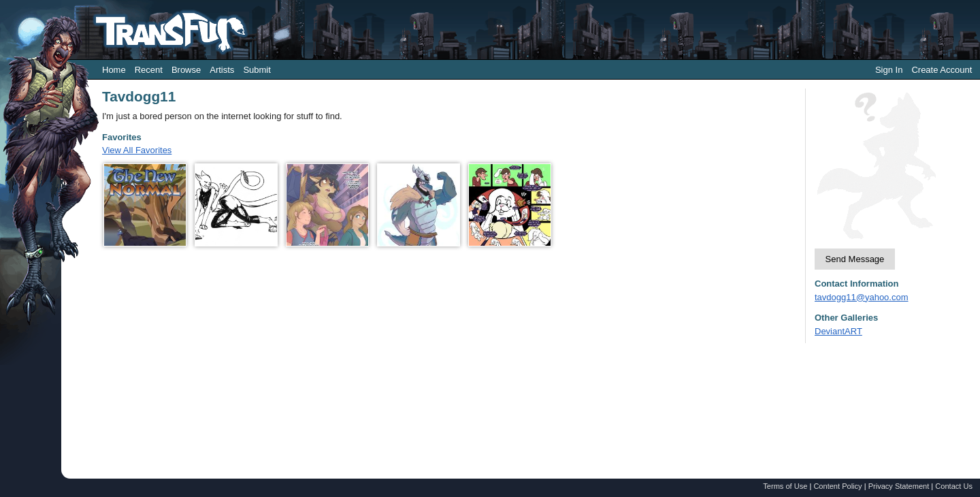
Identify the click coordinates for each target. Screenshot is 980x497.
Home (114, 70)
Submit (257, 70)
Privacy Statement (899, 486)
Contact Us (954, 486)
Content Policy (837, 486)
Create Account (942, 70)
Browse (186, 70)
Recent (149, 70)
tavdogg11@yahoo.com (862, 297)
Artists (222, 70)
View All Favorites (137, 150)
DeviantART (838, 331)
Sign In (889, 70)
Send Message (855, 259)
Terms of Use (785, 486)
